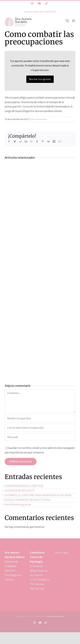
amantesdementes (55, 616)
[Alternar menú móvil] (74, 21)
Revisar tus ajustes (40, 79)
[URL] (40, 437)
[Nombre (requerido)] (40, 418)
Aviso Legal (62, 553)
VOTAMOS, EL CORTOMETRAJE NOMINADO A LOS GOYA (38, 495)
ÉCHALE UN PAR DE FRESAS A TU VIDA (27, 500)
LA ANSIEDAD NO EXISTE (20, 490)
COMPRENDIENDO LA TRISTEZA (24, 486)
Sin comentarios (39, 119)
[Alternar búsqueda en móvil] (67, 21)
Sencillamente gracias (18, 505)
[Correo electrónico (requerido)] (40, 428)
